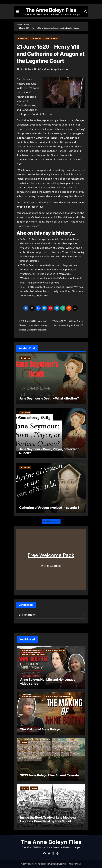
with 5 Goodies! (51, 566)
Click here (77, 291)
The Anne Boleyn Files (51, 10)
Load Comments (51, 521)
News (24, 742)
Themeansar (74, 864)
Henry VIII (23, 39)
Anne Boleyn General (32, 650)
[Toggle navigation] (17, 12)
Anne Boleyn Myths (55, 650)
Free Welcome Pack (51, 555)
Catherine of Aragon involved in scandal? (49, 508)
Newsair (60, 864)
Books (25, 788)
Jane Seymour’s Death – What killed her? (49, 398)
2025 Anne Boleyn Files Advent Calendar (50, 775)
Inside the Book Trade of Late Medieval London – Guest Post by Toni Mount (48, 819)
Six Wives (36, 39)
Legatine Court (60, 69)
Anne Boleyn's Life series (33, 655)
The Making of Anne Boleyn (40, 729)
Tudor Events (51, 39)
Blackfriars (45, 69)
